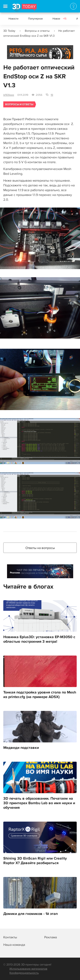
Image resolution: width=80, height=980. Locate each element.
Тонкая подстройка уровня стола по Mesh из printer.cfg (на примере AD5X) (40, 695)
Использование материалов (28, 969)
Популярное (35, 19)
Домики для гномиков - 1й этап (30, 914)
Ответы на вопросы (40, 548)
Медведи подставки (21, 748)
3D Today (9, 31)
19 (52, 95)
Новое (60, 19)
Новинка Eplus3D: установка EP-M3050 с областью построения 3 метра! (39, 639)
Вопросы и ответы (37, 31)
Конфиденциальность (24, 973)
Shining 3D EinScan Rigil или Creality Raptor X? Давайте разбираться (35, 861)
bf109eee (9, 95)
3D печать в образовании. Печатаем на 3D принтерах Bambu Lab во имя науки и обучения (39, 803)
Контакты (10, 937)
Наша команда (14, 945)
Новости (13, 19)
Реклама (15, 54)
